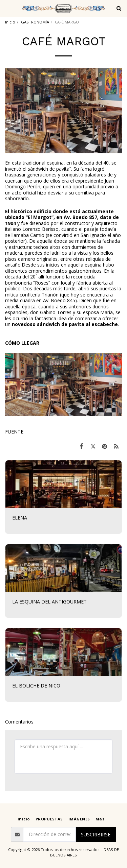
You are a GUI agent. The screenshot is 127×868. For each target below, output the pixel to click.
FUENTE (14, 432)
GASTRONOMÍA (35, 22)
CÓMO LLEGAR (22, 343)
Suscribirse (96, 835)
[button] (7, 8)
